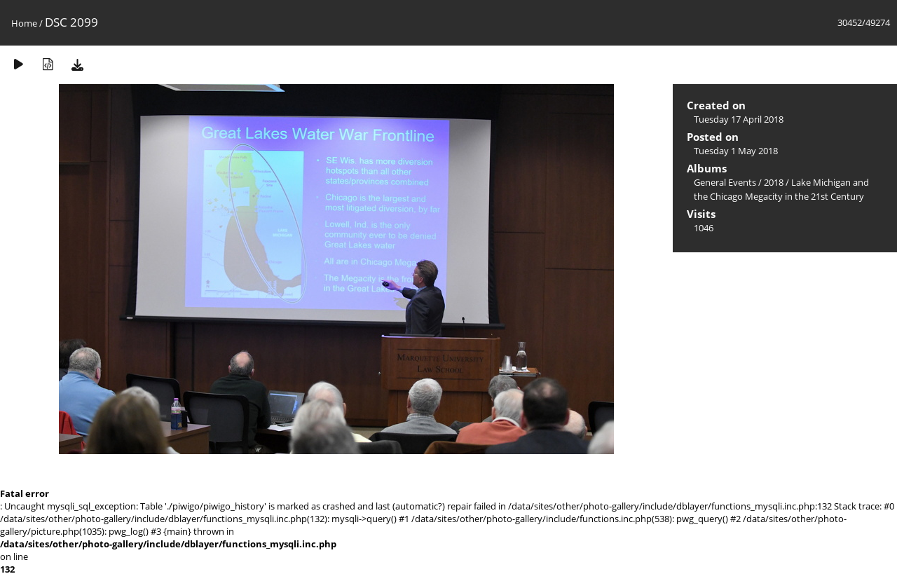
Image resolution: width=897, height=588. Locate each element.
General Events (725, 182)
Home (24, 23)
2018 (774, 182)
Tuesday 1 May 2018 (736, 151)
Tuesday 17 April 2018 (739, 119)
